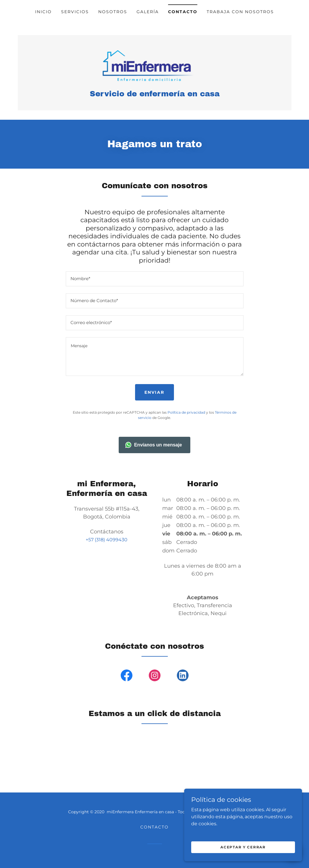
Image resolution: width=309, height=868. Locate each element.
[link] (154, 65)
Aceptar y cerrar (244, 847)
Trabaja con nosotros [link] (240, 12)
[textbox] (155, 279)
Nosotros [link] (113, 12)
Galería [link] (148, 12)
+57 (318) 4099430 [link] (107, 540)
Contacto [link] (183, 12)
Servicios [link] (75, 12)
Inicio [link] (43, 12)
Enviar (154, 393)
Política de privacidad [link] (186, 413)
